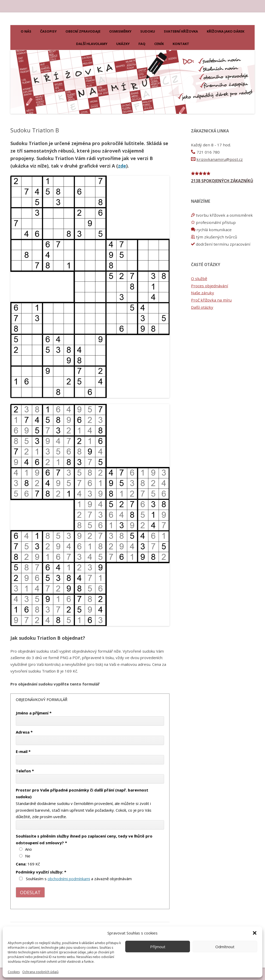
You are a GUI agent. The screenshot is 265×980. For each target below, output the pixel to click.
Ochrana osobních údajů (40, 972)
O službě (199, 278)
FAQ (142, 44)
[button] (255, 933)
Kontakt (181, 44)
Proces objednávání (209, 286)
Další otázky (202, 307)
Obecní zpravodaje (83, 31)
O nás (26, 31)
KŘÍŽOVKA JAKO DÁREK (226, 31)
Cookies (14, 972)
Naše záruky (203, 293)
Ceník (159, 44)
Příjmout (158, 947)
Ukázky (123, 44)
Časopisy (48, 31)
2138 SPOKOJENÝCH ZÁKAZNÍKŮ (222, 181)
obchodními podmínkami (69, 879)
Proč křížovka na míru (211, 300)
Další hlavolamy (92, 44)
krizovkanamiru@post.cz (220, 159)
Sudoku (148, 31)
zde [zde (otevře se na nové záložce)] (122, 166)
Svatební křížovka (181, 31)
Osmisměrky (120, 31)
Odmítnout (225, 947)
